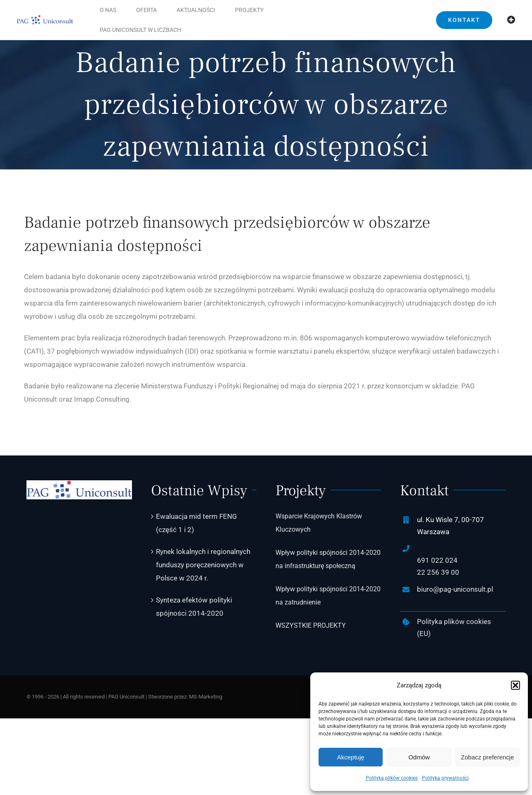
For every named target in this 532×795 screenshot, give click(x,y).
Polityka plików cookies (392, 778)
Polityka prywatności (445, 778)
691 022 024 (437, 560)
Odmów (419, 757)
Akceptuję (351, 757)
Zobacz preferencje (487, 757)
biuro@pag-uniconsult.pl (455, 589)
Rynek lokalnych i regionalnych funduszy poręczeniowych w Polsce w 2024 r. (203, 565)
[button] (515, 685)
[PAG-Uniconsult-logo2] (45, 18)
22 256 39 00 (438, 572)
